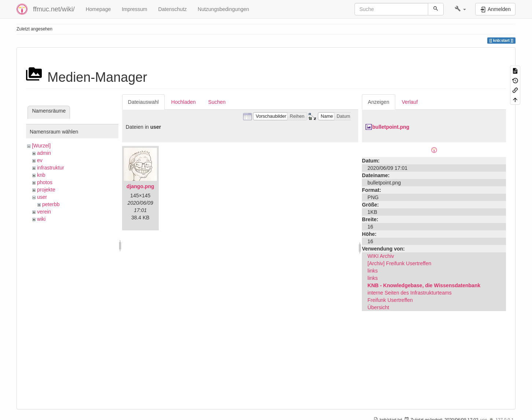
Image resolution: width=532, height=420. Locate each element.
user (42, 197)
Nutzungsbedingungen (223, 9)
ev (40, 160)
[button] (460, 9)
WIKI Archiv (381, 256)
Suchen (217, 102)
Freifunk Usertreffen (390, 300)
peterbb (51, 204)
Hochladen (184, 102)
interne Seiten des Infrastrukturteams (410, 293)
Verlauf (410, 102)
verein (44, 212)
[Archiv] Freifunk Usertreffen (399, 263)
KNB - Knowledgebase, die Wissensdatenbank (424, 285)
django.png (140, 186)
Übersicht (378, 307)
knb (41, 175)
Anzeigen (378, 102)
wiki (41, 219)
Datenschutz (172, 9)
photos (45, 182)
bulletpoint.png (391, 127)
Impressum (134, 9)
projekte (46, 190)
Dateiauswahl (143, 102)
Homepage (98, 9)
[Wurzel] (41, 146)
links (373, 271)
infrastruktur (51, 168)
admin (44, 153)
